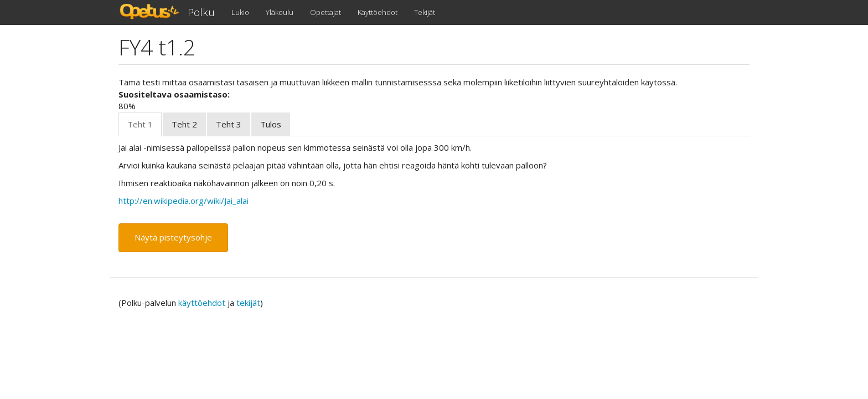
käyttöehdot (202, 303)
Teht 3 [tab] (229, 124)
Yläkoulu (280, 12)
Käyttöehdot (378, 12)
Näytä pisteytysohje (173, 237)
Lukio (240, 12)
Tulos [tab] (271, 124)
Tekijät (425, 12)
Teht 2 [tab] (184, 124)
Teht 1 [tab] (140, 124)
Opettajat (325, 12)
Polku (201, 12)
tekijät (248, 303)
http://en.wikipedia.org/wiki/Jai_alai (184, 201)
